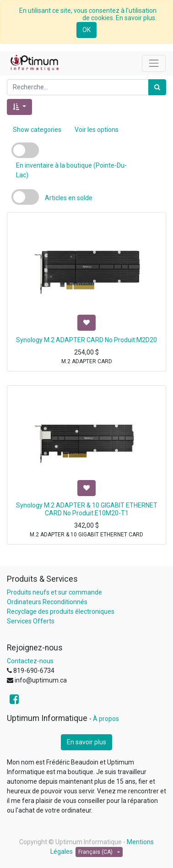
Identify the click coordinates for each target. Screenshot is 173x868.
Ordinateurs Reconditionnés (47, 602)
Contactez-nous (30, 661)
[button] (19, 107)
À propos (106, 719)
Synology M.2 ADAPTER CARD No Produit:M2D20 (86, 340)
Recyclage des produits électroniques (61, 611)
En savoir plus (86, 742)
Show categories (37, 130)
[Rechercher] (157, 87)
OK (86, 30)
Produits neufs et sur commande (54, 592)
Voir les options (97, 130)
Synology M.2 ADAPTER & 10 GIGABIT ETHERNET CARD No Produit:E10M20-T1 (87, 509)
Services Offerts (31, 621)
